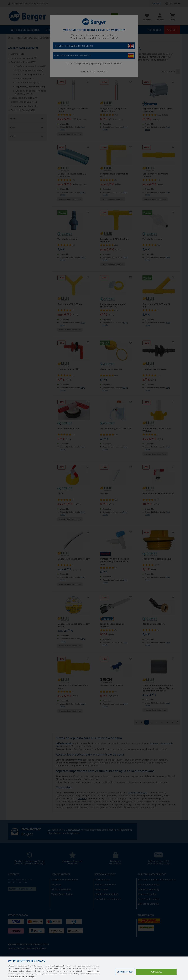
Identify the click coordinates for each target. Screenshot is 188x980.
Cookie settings (125, 972)
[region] (94, 968)
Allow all (156, 972)
